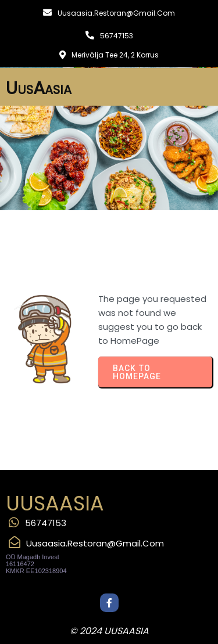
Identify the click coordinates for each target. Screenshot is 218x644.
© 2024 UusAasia (109, 631)
